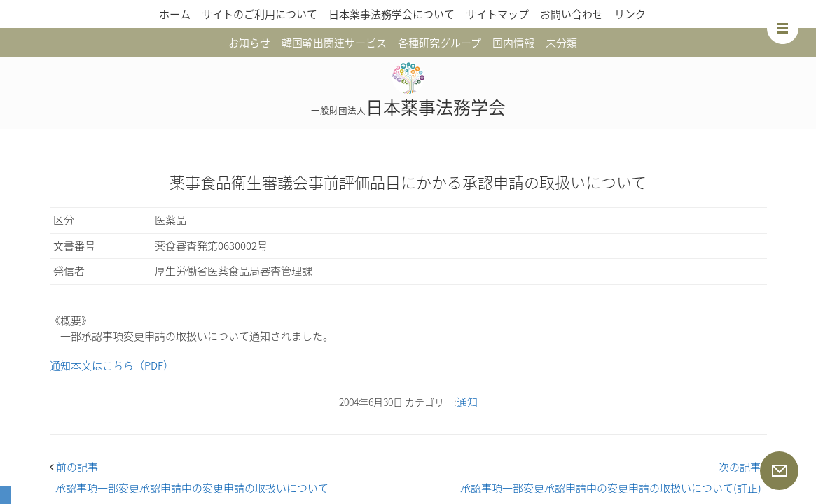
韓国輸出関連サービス (334, 43)
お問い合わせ (572, 14)
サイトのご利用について (260, 14)
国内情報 (513, 43)
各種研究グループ (440, 43)
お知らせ (249, 43)
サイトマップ (497, 14)
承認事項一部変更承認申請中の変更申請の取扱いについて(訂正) (611, 488)
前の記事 (74, 467)
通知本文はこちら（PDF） (112, 365)
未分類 (561, 43)
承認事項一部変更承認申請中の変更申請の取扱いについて (192, 488)
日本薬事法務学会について (392, 14)
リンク (630, 14)
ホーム (175, 14)
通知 (467, 402)
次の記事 (743, 467)
